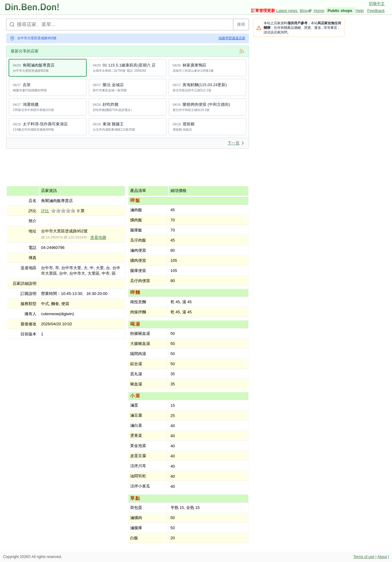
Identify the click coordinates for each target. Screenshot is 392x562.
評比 (45, 211)
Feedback (376, 11)
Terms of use (364, 557)
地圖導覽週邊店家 (232, 38)
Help (360, 11)
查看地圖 (98, 237)
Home (319, 11)
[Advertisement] (118, 167)
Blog (304, 11)
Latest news (287, 11)
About (382, 557)
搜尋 (241, 24)
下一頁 (236, 143)
